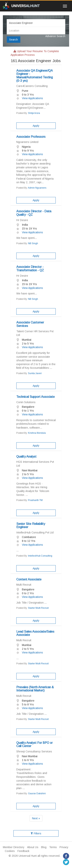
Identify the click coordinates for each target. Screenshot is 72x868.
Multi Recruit (24, 585)
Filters (36, 833)
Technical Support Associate (36, 397)
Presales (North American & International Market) (35, 689)
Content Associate (29, 579)
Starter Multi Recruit (38, 608)
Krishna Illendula (37, 433)
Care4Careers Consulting (32, 86)
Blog (44, 847)
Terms (53, 847)
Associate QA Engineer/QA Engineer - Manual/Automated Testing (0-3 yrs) (35, 76)
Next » (36, 818)
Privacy (64, 847)
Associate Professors (31, 137)
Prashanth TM (35, 500)
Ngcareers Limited (27, 142)
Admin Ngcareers (37, 188)
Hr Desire (22, 220)
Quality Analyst (26, 457)
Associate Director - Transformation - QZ (30, 269)
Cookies (10, 851)
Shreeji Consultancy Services (34, 751)
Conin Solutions (26, 402)
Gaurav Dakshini (37, 793)
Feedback (23, 851)
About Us (33, 847)
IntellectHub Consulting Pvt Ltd (35, 532)
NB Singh (33, 243)
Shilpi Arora (34, 113)
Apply (36, 126)
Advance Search (55, 36)
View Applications (30, 98)
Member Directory (14, 847)
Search (14, 40)
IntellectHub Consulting (40, 556)
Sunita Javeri (35, 373)
